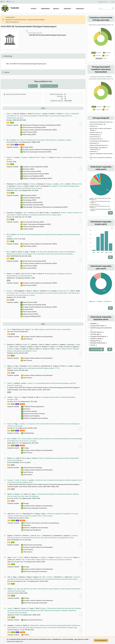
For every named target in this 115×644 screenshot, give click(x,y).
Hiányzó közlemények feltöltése (15, 94)
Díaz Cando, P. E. (64, 291)
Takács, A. (10, 114)
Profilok (34, 9)
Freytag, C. (25, 157)
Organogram (80, 9)
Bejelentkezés (103, 2)
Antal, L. (39, 536)
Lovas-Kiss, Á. (68, 557)
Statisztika (68, 9)
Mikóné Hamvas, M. (18, 329)
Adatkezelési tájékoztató (15, 641)
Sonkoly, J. (10, 291)
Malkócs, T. (44, 557)
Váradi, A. (18, 480)
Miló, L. (63, 184)
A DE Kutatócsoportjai (35, 33)
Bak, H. (35, 274)
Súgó (3, 2)
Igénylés (57, 9)
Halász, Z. (10, 383)
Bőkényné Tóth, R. (35, 157)
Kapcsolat (11, 2)
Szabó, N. (10, 424)
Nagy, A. (44, 608)
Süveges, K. (11, 349)
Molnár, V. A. (15, 140)
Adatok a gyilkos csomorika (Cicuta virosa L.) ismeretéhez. (53, 329)
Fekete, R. (41, 274)
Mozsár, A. (51, 577)
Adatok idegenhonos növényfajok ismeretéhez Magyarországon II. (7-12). (37, 368)
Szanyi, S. (11, 608)
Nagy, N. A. (10, 157)
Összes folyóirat (96, 349)
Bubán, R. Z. (27, 344)
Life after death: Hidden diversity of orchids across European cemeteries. (48, 560)
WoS (17, 145)
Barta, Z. (59, 157)
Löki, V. (16, 557)
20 (105, 124)
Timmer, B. (34, 184)
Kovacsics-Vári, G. (14, 293)
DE (27, 31)
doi (8, 123)
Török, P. (23, 293)
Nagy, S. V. (45, 157)
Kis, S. (9, 140)
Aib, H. (26, 213)
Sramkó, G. (60, 114)
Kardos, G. (20, 186)
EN (111, 2)
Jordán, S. (68, 114)
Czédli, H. (64, 213)
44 (112, 122)
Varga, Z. (32, 608)
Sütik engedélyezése (101, 640)
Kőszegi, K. (38, 114)
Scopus (22, 145)
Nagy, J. (48, 213)
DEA (12, 123)
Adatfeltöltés (45, 9)
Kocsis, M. (19, 514)
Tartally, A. (23, 424)
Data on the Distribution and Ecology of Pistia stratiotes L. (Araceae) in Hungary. (46, 140)
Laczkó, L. (18, 157)
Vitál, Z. (21, 557)
